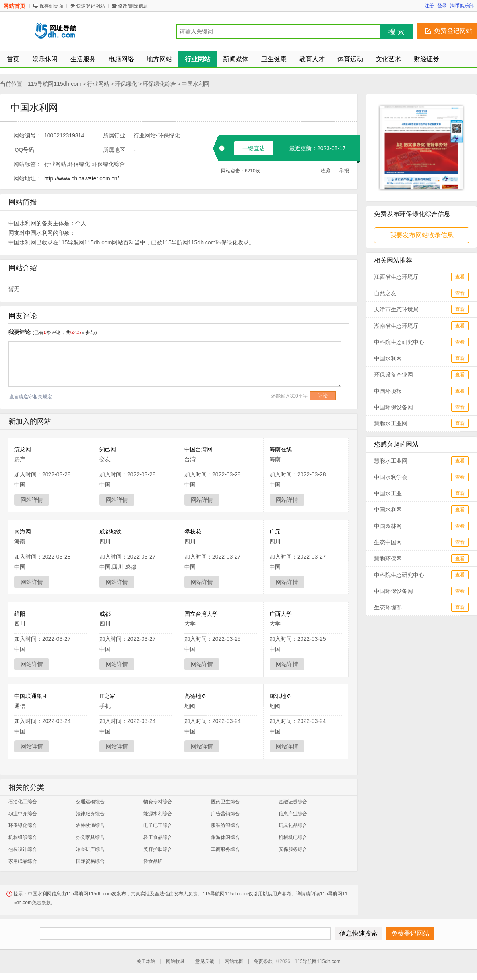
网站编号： (27, 135)
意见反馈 (205, 961)
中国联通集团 (31, 696)
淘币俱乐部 (462, 6)
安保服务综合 (293, 849)
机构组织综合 (23, 837)
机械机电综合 (293, 837)
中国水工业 (388, 493)
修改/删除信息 (133, 6)
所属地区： (117, 150)
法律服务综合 (90, 814)
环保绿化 (126, 84)
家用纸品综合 (23, 861)
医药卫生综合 (225, 802)
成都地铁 (111, 532)
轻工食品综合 (158, 837)
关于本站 (146, 961)
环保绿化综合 (159, 84)
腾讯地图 (281, 696)
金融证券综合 (293, 802)
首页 (13, 59)
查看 (460, 277)
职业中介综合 (23, 814)
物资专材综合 (158, 802)
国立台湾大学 (201, 614)
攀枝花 (193, 532)
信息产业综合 (293, 814)
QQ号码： (27, 150)
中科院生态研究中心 (399, 342)
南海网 (23, 532)
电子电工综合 (158, 825)
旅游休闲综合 (225, 837)
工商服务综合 (225, 849)
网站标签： (27, 164)
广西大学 (281, 614)
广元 (275, 532)
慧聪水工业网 (391, 423)
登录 (442, 6)
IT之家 (107, 696)
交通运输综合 (90, 802)
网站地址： (27, 178)
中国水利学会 (391, 477)
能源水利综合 (158, 814)
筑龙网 (23, 449)
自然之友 (385, 293)
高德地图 (196, 696)
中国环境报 (388, 391)
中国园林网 (388, 526)
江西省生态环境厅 (396, 277)
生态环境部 (388, 607)
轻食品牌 (153, 861)
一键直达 (254, 148)
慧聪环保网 (388, 559)
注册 (429, 6)
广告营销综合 (225, 814)
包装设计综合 (23, 849)
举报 (344, 171)
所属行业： (117, 135)
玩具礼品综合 (293, 825)
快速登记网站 (91, 6)
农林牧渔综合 (90, 825)
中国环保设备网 (394, 407)
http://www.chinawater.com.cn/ (81, 178)
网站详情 (32, 500)
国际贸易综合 (90, 861)
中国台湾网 (198, 449)
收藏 (326, 171)
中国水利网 (196, 84)
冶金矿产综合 (90, 849)
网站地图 (234, 961)
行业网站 (98, 84)
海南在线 (281, 449)
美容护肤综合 (158, 849)
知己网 (108, 449)
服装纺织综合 (225, 825)
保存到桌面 (51, 6)
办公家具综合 (90, 837)
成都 (105, 614)
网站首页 (14, 6)
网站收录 (175, 961)
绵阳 (20, 614)
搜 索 (397, 32)
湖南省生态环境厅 (396, 326)
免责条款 (263, 961)
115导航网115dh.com (55, 84)
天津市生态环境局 (396, 309)
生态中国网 (388, 542)
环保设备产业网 (394, 375)
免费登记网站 (453, 31)
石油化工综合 (23, 802)
